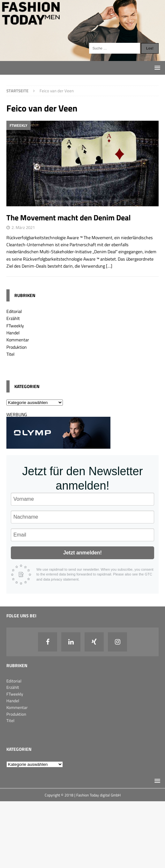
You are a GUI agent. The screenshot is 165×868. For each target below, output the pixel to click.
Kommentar (18, 340)
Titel (10, 354)
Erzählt (13, 318)
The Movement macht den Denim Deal (68, 217)
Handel (13, 333)
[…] (109, 266)
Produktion (17, 347)
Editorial (14, 311)
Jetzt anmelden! (82, 553)
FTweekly (15, 326)
